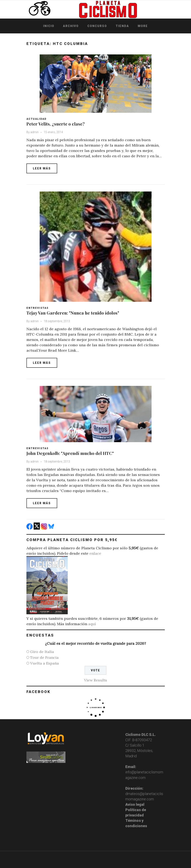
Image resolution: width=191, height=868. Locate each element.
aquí (92, 624)
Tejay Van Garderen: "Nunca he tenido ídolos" (73, 313)
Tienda (122, 26)
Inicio (49, 26)
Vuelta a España (44, 663)
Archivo (71, 26)
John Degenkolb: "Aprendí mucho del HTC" (70, 453)
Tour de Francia (44, 657)
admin (34, 132)
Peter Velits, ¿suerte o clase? (56, 124)
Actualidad (36, 119)
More (143, 26)
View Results (95, 680)
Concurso (97, 26)
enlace (95, 553)
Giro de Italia (42, 652)
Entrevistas (37, 308)
